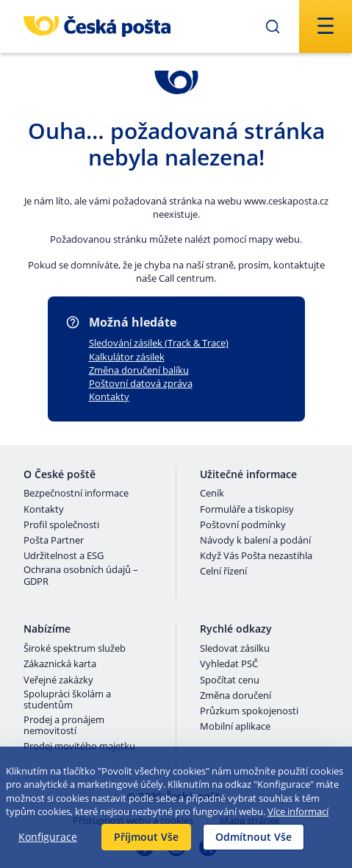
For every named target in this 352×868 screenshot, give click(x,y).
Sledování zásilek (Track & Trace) (159, 343)
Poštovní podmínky (243, 525)
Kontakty (109, 396)
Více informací (298, 811)
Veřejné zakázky (58, 680)
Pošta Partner (54, 541)
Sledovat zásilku (235, 649)
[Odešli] (273, 26)
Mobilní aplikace (235, 727)
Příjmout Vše (146, 837)
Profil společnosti (61, 525)
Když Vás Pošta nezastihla (256, 556)
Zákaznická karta (60, 664)
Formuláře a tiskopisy (247, 510)
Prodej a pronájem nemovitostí (64, 726)
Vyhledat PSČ (229, 664)
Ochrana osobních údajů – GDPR (81, 576)
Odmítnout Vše (254, 837)
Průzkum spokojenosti (249, 711)
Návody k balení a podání (255, 541)
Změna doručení (236, 696)
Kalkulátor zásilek (127, 357)
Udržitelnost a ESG (64, 556)
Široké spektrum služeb (75, 649)
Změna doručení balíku (139, 370)
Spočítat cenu (230, 680)
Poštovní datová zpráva (141, 383)
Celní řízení (223, 572)
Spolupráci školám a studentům (67, 700)
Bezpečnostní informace (76, 494)
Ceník (212, 494)
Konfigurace (48, 837)
